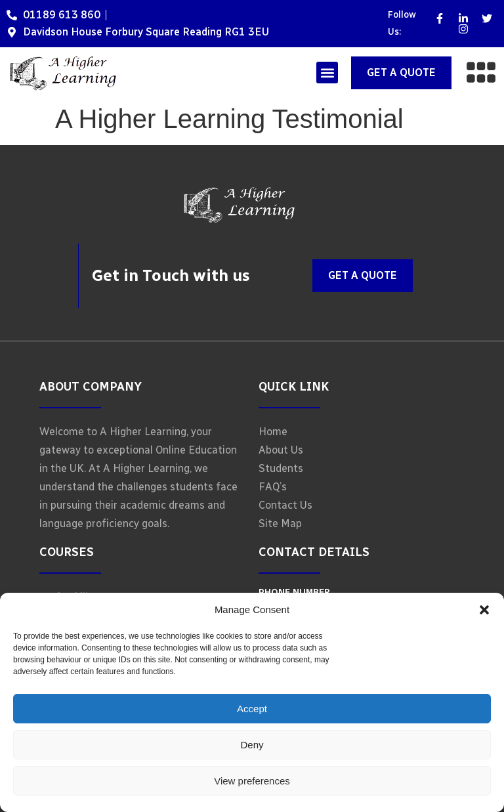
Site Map (280, 524)
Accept (252, 709)
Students (281, 468)
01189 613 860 (62, 15)
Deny (252, 745)
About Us (281, 450)
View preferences (252, 781)
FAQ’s (273, 487)
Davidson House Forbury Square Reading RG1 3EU (146, 32)
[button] (484, 610)
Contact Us (285, 505)
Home (273, 432)
